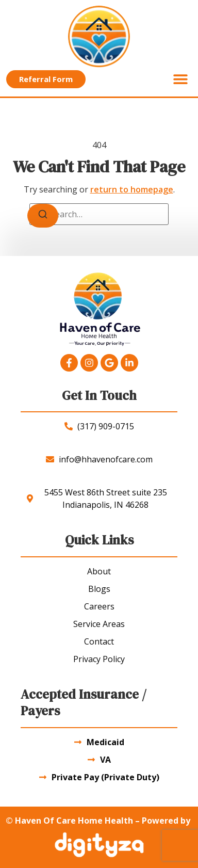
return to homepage (132, 189)
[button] (180, 79)
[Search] (43, 216)
